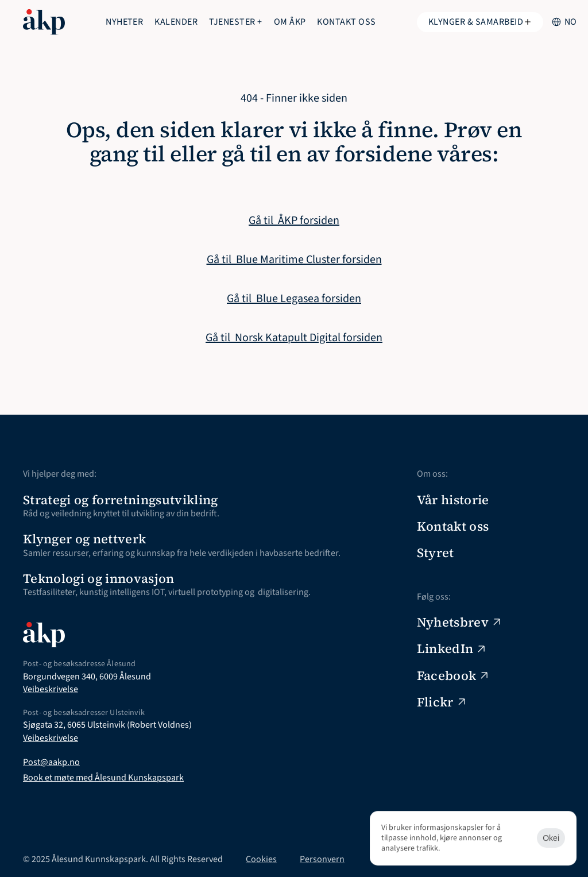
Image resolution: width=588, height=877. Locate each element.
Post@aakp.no (51, 762)
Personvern (322, 859)
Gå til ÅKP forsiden (294, 221)
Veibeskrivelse (51, 689)
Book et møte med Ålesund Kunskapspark (103, 778)
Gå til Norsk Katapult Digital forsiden (294, 338)
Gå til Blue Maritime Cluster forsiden (294, 260)
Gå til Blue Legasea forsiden (294, 299)
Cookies (261, 859)
